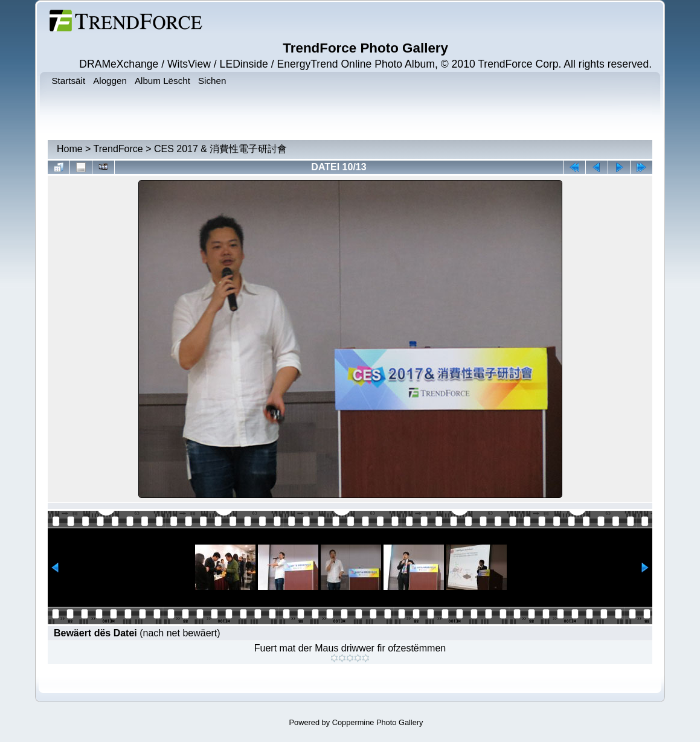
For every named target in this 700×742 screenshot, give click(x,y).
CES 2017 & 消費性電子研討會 (221, 149)
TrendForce (118, 149)
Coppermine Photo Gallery (378, 722)
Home (70, 149)
